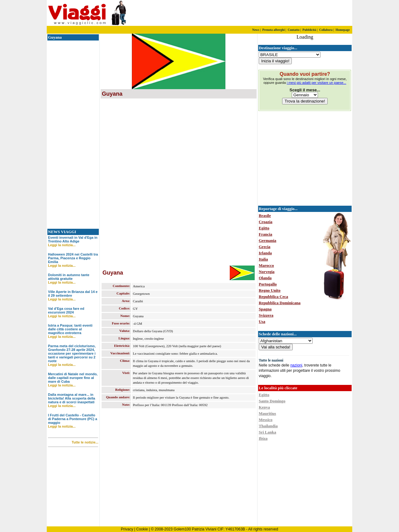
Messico (266, 420)
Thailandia (268, 426)
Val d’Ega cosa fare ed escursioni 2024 (66, 310)
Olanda (265, 278)
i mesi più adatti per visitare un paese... (317, 83)
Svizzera (266, 315)
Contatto (294, 30)
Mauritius (267, 413)
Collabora (326, 30)
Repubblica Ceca (273, 297)
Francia (265, 234)
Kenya (264, 407)
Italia (263, 259)
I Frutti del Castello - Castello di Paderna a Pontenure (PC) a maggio (73, 419)
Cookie (142, 529)
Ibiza (263, 438)
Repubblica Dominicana (280, 303)
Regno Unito (270, 290)
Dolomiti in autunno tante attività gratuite (69, 277)
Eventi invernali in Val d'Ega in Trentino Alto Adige (73, 239)
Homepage (343, 30)
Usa (262, 321)
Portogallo (268, 284)
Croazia (266, 222)
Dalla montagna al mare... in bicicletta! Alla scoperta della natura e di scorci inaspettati (72, 398)
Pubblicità (309, 30)
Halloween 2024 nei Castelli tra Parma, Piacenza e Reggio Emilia (73, 258)
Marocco (266, 265)
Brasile (265, 216)
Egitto (264, 228)
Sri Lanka (267, 432)
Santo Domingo (272, 401)
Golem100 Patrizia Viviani (195, 529)
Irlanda (265, 253)
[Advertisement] (279, 13)
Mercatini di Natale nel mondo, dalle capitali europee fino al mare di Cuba (73, 378)
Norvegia (267, 272)
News (256, 30)
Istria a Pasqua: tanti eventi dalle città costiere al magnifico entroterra (70, 329)
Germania (267, 240)
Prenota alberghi (273, 30)
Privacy (127, 529)
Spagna (265, 309)
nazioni (296, 365)
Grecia (264, 247)
